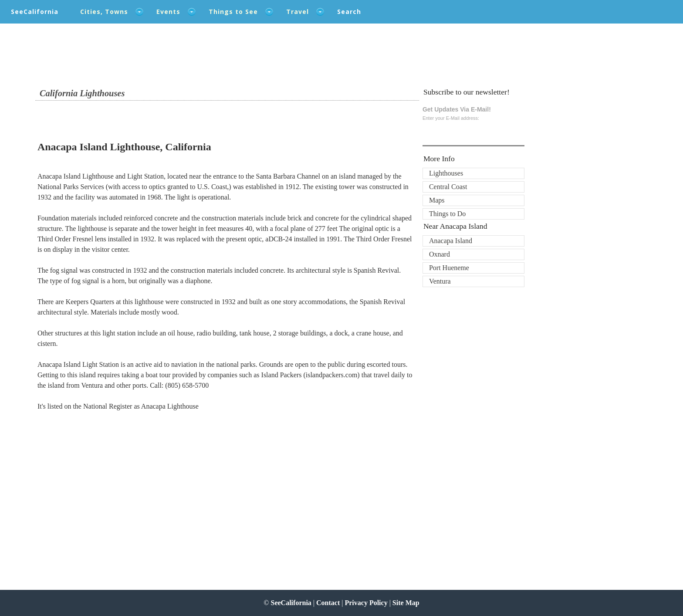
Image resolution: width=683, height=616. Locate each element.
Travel (298, 12)
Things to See (233, 12)
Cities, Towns (104, 12)
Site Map (406, 603)
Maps (437, 200)
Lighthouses (446, 173)
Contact (328, 603)
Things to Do (447, 214)
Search (349, 12)
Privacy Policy (366, 603)
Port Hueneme (449, 268)
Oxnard (440, 254)
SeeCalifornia (35, 12)
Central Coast (448, 187)
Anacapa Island (451, 241)
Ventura (440, 281)
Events (168, 12)
